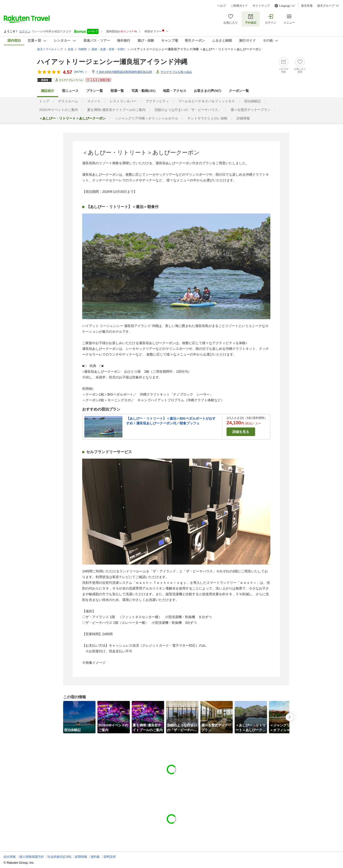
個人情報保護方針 (32, 857)
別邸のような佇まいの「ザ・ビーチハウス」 (188, 110)
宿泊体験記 (252, 101)
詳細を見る (241, 432)
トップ (44, 101)
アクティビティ (157, 101)
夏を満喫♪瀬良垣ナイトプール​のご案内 (116, 110)
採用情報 (81, 857)
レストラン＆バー (123, 101)
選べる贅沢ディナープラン (251, 110)
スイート (94, 101)
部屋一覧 (117, 91)
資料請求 (110, 857)
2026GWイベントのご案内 (58, 110)
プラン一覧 (95, 91)
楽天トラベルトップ (50, 49)
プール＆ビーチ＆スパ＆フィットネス (207, 101)
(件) (81, 72)
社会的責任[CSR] (59, 857)
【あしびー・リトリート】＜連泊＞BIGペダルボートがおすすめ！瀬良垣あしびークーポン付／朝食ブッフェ (171, 421)
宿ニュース (70, 91)
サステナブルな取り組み (176, 72)
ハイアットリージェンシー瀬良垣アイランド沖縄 (112, 62)
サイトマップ (261, 6)
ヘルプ (222, 6)
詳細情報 (243, 118)
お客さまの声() (207, 91)
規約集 (95, 857)
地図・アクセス (175, 91)
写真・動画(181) (143, 91)
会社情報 (10, 857)
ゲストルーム (68, 101)
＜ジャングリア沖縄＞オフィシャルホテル (146, 118)
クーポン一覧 (239, 91)
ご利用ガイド (239, 6)
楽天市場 (307, 6)
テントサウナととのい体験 (207, 118)
